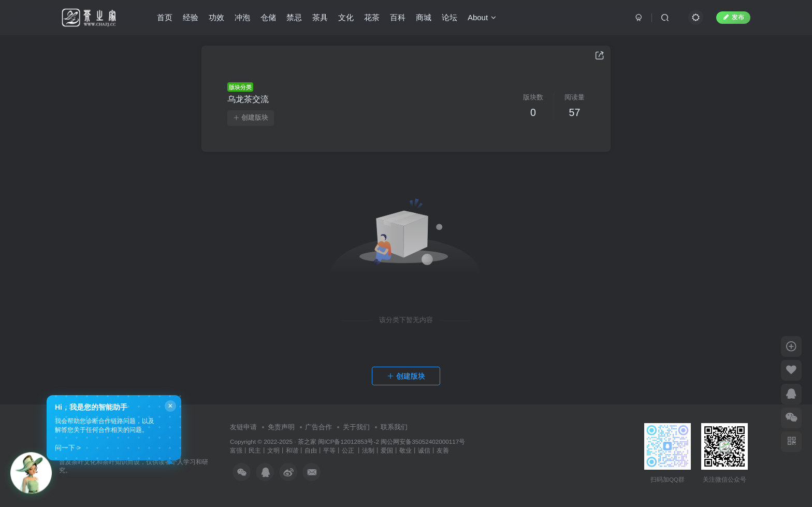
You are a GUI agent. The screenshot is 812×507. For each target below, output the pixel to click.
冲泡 (242, 17)
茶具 (320, 17)
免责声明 (281, 427)
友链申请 (243, 427)
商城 (424, 17)
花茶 (372, 17)
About (482, 17)
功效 (216, 17)
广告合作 (318, 427)
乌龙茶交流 (248, 99)
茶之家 (307, 441)
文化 (346, 17)
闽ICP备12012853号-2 (349, 441)
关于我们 (356, 427)
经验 (191, 17)
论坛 (450, 17)
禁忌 (294, 17)
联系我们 (394, 427)
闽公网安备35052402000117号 (423, 441)
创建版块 (251, 118)
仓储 (268, 17)
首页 (165, 17)
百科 (398, 17)
